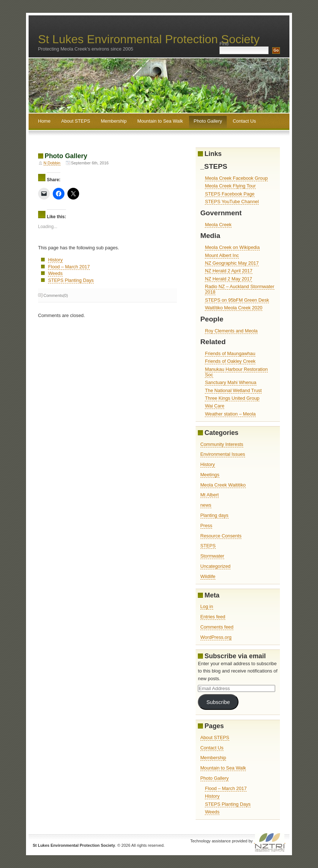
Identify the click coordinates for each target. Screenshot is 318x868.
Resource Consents (221, 536)
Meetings (210, 475)
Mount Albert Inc (222, 255)
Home (44, 121)
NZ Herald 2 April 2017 (228, 271)
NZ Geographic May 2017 (232, 263)
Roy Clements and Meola (231, 331)
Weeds (55, 273)
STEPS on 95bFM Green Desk (237, 300)
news (206, 505)
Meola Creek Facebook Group (236, 178)
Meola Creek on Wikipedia (232, 247)
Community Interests (222, 444)
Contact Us (244, 121)
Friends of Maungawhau (230, 353)
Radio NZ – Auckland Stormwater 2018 (239, 289)
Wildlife (208, 576)
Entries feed (213, 617)
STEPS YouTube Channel (232, 202)
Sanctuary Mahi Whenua (230, 382)
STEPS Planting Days (71, 280)
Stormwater (212, 556)
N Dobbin (52, 163)
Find (224, 44)
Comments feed (217, 627)
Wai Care (215, 406)
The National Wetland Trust (233, 390)
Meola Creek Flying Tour (230, 186)
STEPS (208, 546)
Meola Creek (218, 225)
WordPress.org (216, 637)
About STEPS (76, 121)
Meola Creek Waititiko (223, 485)
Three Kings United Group (232, 398)
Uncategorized (216, 566)
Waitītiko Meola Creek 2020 (234, 308)
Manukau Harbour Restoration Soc (236, 372)
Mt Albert (210, 495)
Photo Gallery (208, 121)
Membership (114, 121)
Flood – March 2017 (69, 267)
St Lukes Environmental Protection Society (149, 39)
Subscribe (218, 702)
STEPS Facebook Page (230, 194)
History (55, 260)
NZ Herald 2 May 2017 (228, 279)
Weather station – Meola (230, 414)
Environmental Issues (223, 454)
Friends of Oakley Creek (230, 361)
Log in (207, 606)
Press (206, 526)
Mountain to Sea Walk (160, 121)
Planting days (215, 515)
